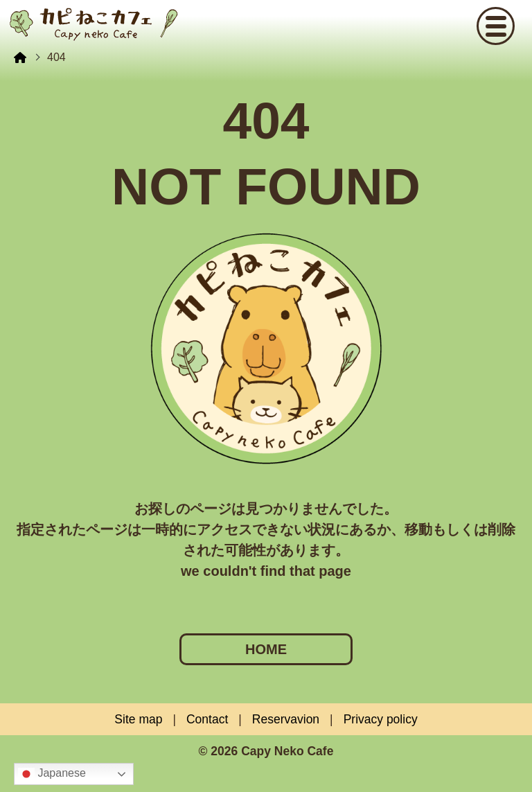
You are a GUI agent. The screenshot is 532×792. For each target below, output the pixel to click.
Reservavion (286, 719)
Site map (138, 719)
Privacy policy (381, 719)
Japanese (52, 774)
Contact (207, 719)
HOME (266, 649)
